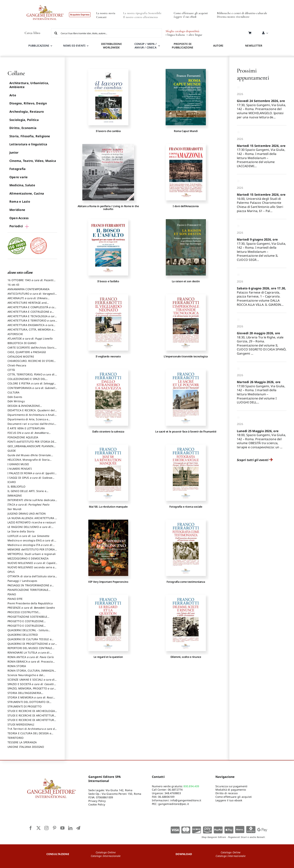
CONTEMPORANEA (32, 390)
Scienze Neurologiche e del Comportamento (25, 677)
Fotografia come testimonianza (186, 582)
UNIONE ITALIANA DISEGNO (26, 747)
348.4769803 (173, 793)
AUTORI (218, 46)
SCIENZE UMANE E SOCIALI (32, 681)
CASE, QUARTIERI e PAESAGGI (27, 352)
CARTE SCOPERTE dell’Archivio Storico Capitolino (32, 349)
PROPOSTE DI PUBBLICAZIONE (183, 46)
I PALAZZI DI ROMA (32, 475)
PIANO (12, 594)
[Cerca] (56, 33)
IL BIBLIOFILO (16, 486)
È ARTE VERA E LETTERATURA (26, 428)
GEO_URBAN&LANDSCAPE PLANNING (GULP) (31, 448)
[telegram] (78, 828)
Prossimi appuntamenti (253, 74)
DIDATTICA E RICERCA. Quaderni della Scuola (32, 412)
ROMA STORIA (17, 666)
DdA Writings (16, 401)
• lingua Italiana (175, 35)
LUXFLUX (28, 536)
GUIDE (12, 451)
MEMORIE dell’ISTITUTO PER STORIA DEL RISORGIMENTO (31, 551)
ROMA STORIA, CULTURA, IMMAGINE (31, 672)
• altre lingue (194, 35)
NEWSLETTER (254, 46)
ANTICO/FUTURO (32, 295)
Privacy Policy (97, 801)
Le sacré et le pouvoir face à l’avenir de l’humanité (186, 431)
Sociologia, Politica (24, 120)
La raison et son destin (186, 281)
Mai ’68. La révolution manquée (108, 507)
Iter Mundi (14, 509)
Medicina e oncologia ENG (32, 542)
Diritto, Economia (23, 128)
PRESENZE (31, 608)
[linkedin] (70, 828)
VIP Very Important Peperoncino (108, 582)
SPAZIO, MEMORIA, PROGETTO (32, 690)
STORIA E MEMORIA (31, 699)
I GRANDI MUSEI (18, 464)
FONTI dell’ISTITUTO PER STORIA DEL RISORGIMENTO (32, 443)
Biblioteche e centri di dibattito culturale (242, 13)
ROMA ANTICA (31, 657)
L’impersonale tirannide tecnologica (186, 356)
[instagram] (46, 828)
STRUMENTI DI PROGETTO (25, 706)
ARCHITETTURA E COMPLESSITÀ (32, 309)
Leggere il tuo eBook (185, 17)
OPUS (11, 572)
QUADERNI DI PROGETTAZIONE (32, 645)
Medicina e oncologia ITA (31, 547)
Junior (14, 152)
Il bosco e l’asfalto (108, 281)
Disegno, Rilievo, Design (28, 103)
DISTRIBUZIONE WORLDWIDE (111, 46)
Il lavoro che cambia (108, 131)
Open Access (19, 218)
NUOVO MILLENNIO (32, 565)
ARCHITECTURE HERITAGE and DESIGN (27, 304)
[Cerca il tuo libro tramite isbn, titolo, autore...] (106, 33)
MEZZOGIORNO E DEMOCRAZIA (28, 558)
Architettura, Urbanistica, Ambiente (29, 85)
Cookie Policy (97, 804)
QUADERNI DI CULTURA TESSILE (30, 641)
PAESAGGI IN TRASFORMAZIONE (31, 587)
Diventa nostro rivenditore (233, 17)
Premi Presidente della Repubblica (30, 603)
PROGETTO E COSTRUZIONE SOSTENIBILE (26, 627)
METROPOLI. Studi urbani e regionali (32, 554)
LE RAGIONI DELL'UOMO (30, 529)
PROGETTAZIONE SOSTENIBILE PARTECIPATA (27, 618)
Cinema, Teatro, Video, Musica (33, 161)
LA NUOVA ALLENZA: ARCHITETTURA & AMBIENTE (32, 520)
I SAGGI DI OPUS (31, 479)
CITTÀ (11, 370)
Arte (13, 95)
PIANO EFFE (15, 599)
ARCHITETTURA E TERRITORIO (32, 322)
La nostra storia (106, 13)
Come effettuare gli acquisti (191, 13)
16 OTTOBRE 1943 (31, 282)
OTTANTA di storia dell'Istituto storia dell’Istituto (32, 578)
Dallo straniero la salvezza (108, 431)
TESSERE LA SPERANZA (22, 742)
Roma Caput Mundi (186, 131)
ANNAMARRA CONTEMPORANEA (29, 289)
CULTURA (14, 392)
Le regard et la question (108, 657)
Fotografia (17, 169)
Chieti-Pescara (17, 365)
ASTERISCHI (15, 334)
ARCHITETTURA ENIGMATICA (31, 327)
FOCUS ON (29, 435)
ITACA (28, 505)
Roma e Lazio (20, 202)
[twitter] (39, 828)
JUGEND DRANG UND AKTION (27, 514)
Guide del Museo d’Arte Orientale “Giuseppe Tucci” (29, 457)
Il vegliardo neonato (108, 356)
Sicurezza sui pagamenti (231, 786)
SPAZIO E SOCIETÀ (32, 686)
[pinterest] (55, 828)
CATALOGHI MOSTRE (21, 357)
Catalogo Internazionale (106, 856)
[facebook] (31, 828)
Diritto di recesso (227, 793)
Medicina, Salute (22, 185)
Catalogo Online (106, 852)
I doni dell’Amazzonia (186, 206)
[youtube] (62, 828)
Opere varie (19, 177)
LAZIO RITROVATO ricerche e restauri (32, 522)
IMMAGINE (15, 496)
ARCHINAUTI (28, 300)
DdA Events (15, 397)
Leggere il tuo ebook (229, 800)
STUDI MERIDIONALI (21, 724)
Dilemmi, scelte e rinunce (186, 657)
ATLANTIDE (30, 339)
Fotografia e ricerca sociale (186, 507)
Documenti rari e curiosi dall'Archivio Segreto (32, 426)
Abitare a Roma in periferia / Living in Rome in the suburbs (108, 208)
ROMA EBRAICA (31, 663)
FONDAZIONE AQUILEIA (23, 437)
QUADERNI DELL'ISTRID (23, 635)
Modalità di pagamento (231, 790)
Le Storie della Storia (21, 531)
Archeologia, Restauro (27, 112)
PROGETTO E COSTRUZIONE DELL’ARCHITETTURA (26, 623)
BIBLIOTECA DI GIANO (22, 343)
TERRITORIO (16, 738)
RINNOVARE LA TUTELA (30, 654)
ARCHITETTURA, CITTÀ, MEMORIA (31, 331)
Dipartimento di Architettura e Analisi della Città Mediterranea (32, 417)
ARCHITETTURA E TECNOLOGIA (32, 318)
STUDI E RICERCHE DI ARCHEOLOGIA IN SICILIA (31, 713)
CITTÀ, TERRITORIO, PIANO (32, 376)
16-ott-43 (13, 285)
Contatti (101, 17)
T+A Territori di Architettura (32, 731)
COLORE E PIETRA (32, 385)
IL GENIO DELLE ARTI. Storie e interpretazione (27, 493)
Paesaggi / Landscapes (22, 581)
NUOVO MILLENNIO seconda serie (32, 569)
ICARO (12, 482)
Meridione (17, 210)
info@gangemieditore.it (186, 800)
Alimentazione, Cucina (27, 193)
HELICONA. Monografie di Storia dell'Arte (28, 461)
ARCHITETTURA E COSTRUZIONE (31, 313)
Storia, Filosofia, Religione (30, 136)
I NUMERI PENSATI (20, 469)
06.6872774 (175, 790)
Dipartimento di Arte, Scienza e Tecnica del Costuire (28, 421)
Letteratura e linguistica (28, 144)
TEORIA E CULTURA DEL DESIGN (30, 735)
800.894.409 (191, 786)
